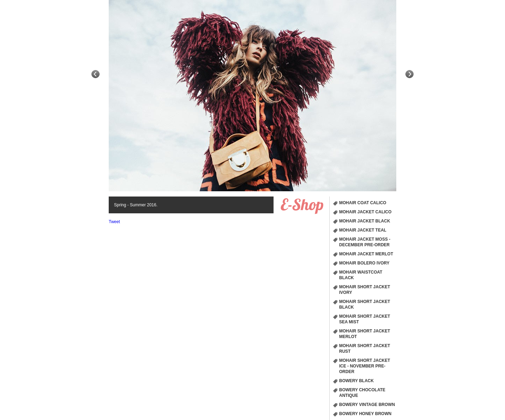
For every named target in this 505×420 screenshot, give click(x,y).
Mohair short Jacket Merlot (365, 334)
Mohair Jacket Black (365, 221)
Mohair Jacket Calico (365, 212)
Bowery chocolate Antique (362, 393)
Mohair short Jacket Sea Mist (365, 319)
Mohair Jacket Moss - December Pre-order (365, 242)
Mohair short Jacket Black (365, 304)
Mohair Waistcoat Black (361, 275)
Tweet (114, 222)
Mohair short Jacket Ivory (365, 290)
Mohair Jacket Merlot (366, 254)
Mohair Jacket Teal (363, 230)
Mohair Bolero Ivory (364, 263)
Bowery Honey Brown (365, 414)
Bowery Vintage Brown (367, 405)
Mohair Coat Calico (363, 203)
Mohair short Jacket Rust (365, 349)
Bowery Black (356, 381)
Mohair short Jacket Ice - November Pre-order (365, 366)
